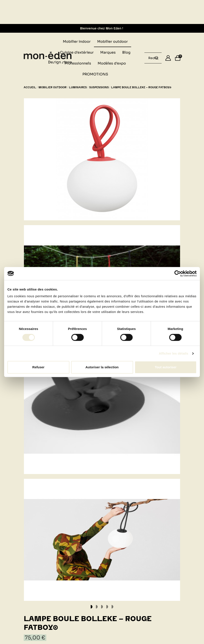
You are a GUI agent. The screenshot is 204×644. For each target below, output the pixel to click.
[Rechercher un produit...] (157, 58)
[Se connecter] (168, 58)
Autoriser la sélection (102, 367)
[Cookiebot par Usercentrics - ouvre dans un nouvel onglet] (178, 274)
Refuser (38, 367)
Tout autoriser (166, 367)
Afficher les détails (173, 353)
